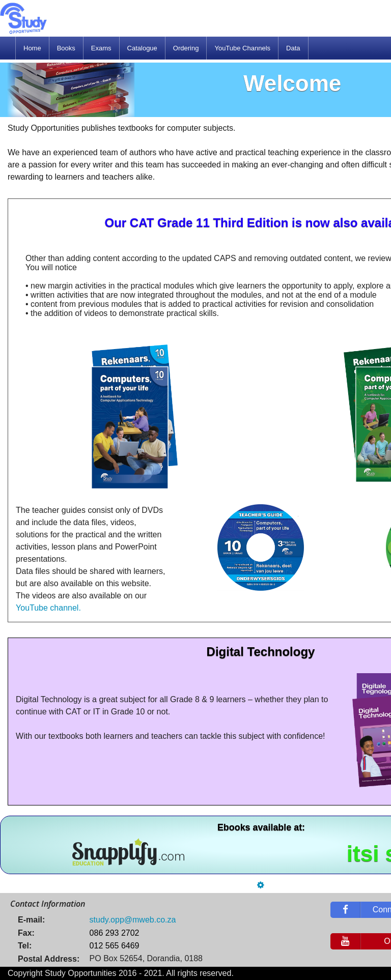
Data (293, 48)
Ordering (186, 48)
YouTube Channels (242, 48)
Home (32, 48)
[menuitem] (32, 48)
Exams (101, 48)
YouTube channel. (48, 608)
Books (66, 48)
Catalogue (142, 48)
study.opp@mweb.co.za (133, 920)
